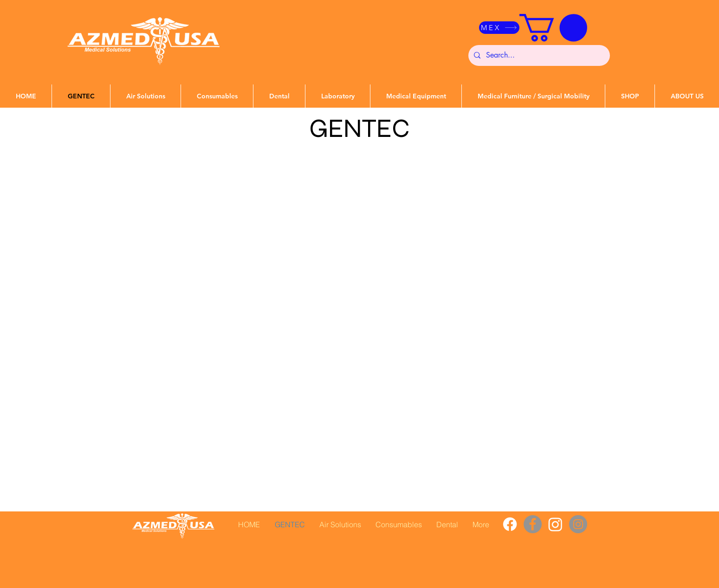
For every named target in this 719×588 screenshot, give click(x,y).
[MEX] (499, 28)
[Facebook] (510, 524)
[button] (553, 28)
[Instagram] (555, 524)
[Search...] (538, 55)
